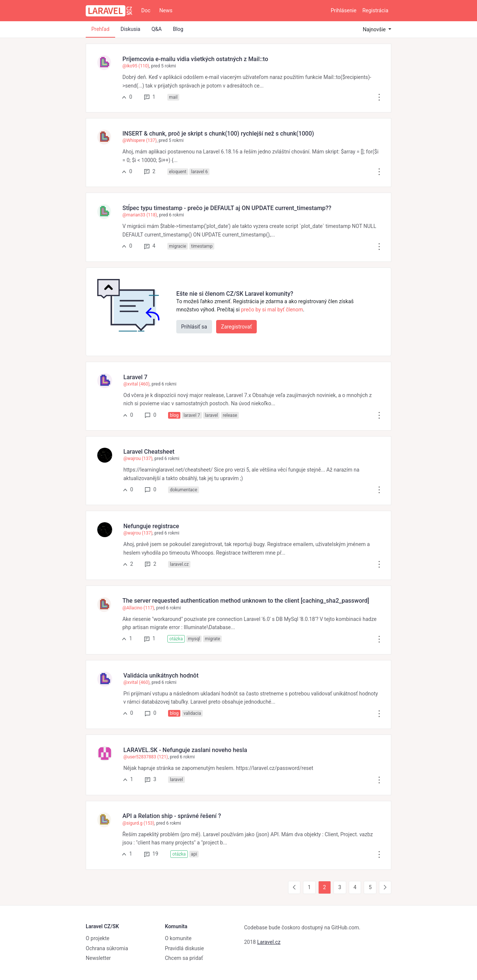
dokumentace (184, 490)
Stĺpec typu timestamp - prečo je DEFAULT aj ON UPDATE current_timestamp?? (227, 208)
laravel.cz (179, 564)
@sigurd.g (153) (138, 823)
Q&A (156, 29)
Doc (146, 10)
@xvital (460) (136, 384)
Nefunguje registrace (151, 526)
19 (151, 854)
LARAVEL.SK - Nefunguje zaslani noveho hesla (185, 750)
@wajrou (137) (138, 459)
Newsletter (98, 958)
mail (173, 97)
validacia (192, 713)
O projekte (97, 938)
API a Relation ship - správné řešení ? (171, 816)
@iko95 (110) (136, 66)
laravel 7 (192, 415)
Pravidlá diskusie (185, 948)
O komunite (178, 938)
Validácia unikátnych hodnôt (161, 675)
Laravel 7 (135, 377)
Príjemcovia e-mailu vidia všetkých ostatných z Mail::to (195, 59)
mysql (194, 639)
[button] (379, 97)
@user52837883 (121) (146, 757)
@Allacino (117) (138, 608)
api (194, 854)
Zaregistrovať (236, 327)
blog (174, 415)
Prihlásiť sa (194, 327)
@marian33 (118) (140, 215)
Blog (178, 29)
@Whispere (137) (139, 140)
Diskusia (131, 29)
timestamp (202, 246)
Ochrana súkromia (107, 948)
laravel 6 (199, 172)
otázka (176, 639)
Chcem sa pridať (184, 958)
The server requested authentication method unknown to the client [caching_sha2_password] (246, 601)
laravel (211, 415)
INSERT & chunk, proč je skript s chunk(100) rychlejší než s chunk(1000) (218, 134)
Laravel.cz (269, 942)
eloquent (178, 172)
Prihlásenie (344, 10)
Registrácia (375, 10)
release (230, 415)
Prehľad (100, 29)
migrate (213, 639)
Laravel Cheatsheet (149, 452)
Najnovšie (375, 29)
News (166, 10)
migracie (178, 246)
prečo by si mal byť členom (272, 310)
